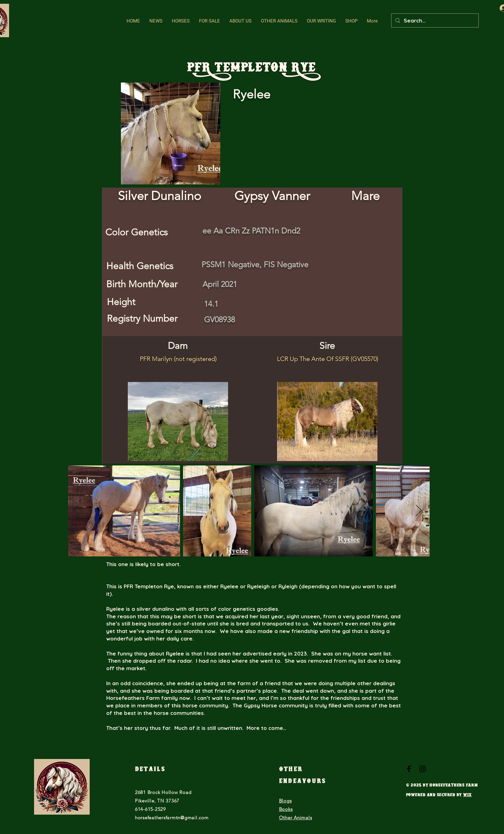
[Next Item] (419, 511)
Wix (467, 796)
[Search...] (434, 20)
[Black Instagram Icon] (423, 769)
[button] (181, 21)
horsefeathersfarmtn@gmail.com (172, 818)
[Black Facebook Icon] (409, 769)
